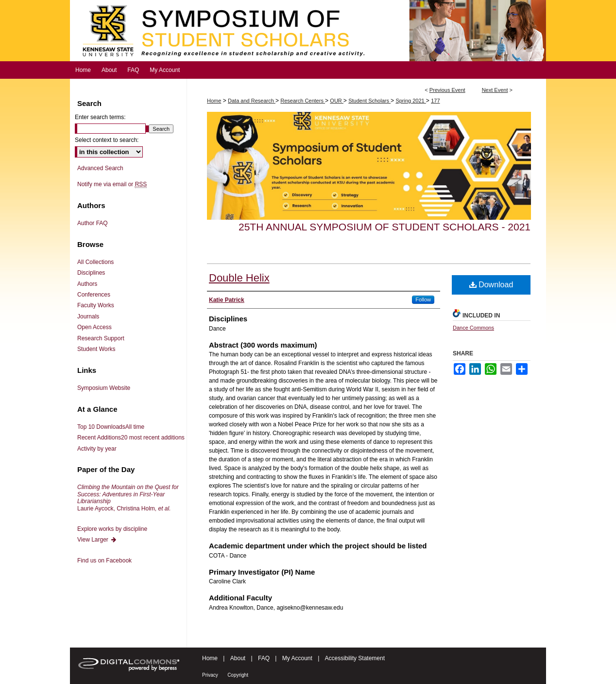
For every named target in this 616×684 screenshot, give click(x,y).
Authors (87, 284)
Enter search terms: (100, 117)
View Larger (97, 540)
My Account (297, 658)
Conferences (94, 295)
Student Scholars (369, 101)
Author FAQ (93, 223)
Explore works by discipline (112, 529)
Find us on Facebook (104, 561)
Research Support (101, 338)
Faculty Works (96, 305)
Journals (88, 316)
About (238, 658)
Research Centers (303, 101)
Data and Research (252, 101)
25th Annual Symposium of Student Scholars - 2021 (385, 227)
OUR (337, 101)
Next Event (495, 90)
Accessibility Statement (355, 658)
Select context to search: (107, 140)
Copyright (238, 675)
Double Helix (239, 278)
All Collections (95, 262)
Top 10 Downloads (111, 427)
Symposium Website (104, 388)
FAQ (264, 658)
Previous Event (447, 90)
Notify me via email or (112, 184)
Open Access (94, 327)
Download (491, 285)
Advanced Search (100, 168)
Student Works (96, 349)
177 (435, 101)
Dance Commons (473, 328)
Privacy (210, 675)
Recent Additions (131, 438)
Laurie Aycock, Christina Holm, (128, 498)
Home (214, 101)
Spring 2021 (411, 101)
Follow (423, 299)
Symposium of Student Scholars (308, 31)
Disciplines (91, 273)
